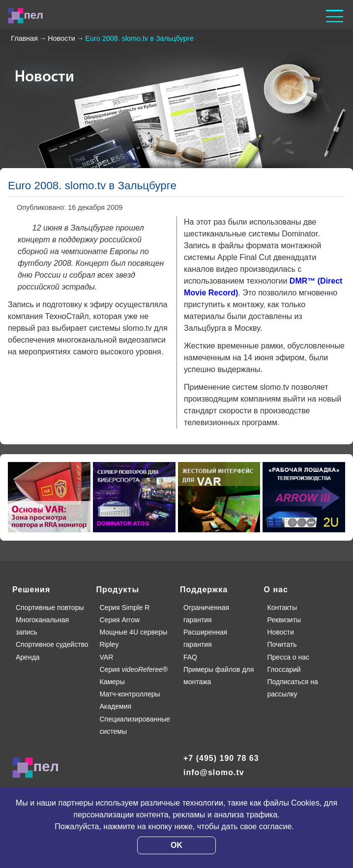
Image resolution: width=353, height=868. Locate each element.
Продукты (118, 590)
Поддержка (204, 590)
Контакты (282, 608)
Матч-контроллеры (130, 694)
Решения (31, 590)
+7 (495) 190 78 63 (221, 758)
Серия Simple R (125, 608)
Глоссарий (284, 669)
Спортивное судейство (52, 644)
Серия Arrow (120, 620)
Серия (134, 669)
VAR (107, 657)
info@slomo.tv (214, 772)
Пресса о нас (289, 657)
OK (176, 845)
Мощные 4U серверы (134, 632)
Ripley (109, 644)
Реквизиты (284, 620)
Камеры (112, 682)
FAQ (190, 657)
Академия (116, 706)
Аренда (28, 657)
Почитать (282, 644)
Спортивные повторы (50, 608)
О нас (276, 590)
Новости (281, 632)
